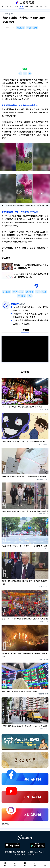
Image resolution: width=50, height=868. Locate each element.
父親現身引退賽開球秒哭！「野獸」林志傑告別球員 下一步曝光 (31, 308)
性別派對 (21, 28)
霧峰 (45, 292)
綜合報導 (15, 304)
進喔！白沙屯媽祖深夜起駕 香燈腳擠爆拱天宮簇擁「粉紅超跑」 (31, 321)
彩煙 (29, 28)
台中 (38, 292)
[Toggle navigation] (45, 863)
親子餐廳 (30, 292)
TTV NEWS (5, 14)
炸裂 (36, 28)
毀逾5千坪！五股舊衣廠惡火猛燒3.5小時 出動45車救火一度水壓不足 (31, 315)
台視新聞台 (5, 823)
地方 (12, 14)
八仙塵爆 (22, 296)
